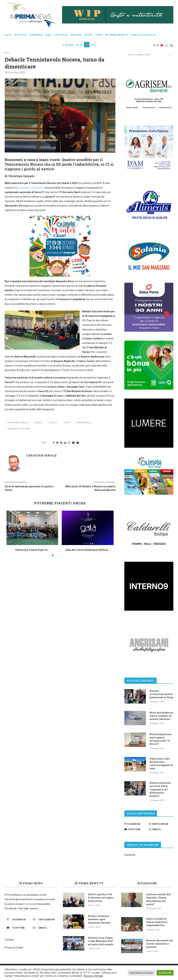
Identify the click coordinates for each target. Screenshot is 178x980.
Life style (61, 35)
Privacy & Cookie (14, 948)
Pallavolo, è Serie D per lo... (32, 550)
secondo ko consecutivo (31, 188)
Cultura (76, 35)
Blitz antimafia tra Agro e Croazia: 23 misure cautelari (161, 716)
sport (67, 423)
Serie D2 (53, 423)
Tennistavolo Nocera (18, 429)
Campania (36, 35)
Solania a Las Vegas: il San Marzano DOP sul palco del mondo (101, 941)
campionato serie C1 (18, 423)
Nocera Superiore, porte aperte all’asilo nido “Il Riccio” (161, 739)
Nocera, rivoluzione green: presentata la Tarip (161, 694)
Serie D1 (39, 423)
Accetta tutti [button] (165, 973)
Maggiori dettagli (93, 976)
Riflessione (147, 883)
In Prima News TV (89, 883)
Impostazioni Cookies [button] (141, 973)
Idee (48, 35)
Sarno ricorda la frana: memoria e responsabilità (157, 922)
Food (99, 35)
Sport (89, 35)
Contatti (9, 940)
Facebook (130, 855)
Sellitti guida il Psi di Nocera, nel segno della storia (101, 898)
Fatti (8, 35)
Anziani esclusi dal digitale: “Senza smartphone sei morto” (159, 899)
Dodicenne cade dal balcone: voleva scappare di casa (161, 764)
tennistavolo (83, 423)
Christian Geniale (41, 456)
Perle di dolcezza (143, 35)
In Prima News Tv (117, 35)
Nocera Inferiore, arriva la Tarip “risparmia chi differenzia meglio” (160, 789)
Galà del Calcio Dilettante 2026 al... (88, 550)
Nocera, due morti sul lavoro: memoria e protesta (160, 944)
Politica (20, 35)
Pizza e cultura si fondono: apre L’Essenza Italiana (99, 919)
